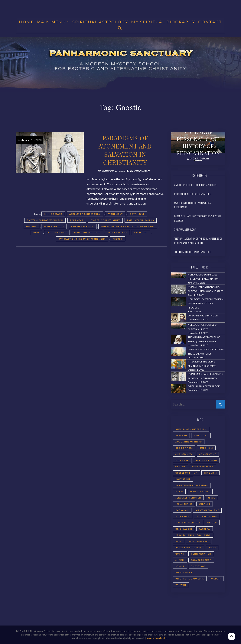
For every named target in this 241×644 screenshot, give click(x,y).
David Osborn (142, 171)
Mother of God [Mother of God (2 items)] (207, 516)
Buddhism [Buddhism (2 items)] (206, 448)
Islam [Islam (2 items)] (179, 492)
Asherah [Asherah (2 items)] (181, 435)
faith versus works (141, 220)
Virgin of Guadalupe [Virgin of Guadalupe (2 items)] (190, 579)
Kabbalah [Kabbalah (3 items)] (182, 510)
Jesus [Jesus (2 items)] (212, 498)
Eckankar (77, 220)
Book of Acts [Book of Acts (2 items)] (184, 448)
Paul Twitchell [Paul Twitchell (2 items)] (199, 541)
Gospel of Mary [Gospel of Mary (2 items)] (203, 467)
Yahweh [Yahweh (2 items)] (181, 585)
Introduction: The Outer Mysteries (193, 194)
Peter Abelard (117, 233)
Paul (36, 233)
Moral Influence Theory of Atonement (128, 226)
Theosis (118, 239)
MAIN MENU (51, 22)
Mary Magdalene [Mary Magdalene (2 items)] (207, 510)
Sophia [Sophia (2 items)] (180, 566)
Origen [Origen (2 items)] (212, 523)
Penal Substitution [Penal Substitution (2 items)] (189, 548)
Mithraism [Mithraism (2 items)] (183, 516)
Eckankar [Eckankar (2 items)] (182, 460)
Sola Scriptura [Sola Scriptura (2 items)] (201, 560)
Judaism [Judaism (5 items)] (205, 504)
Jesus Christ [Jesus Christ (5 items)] (184, 504)
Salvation (141, 233)
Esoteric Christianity (105, 220)
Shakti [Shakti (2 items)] (180, 560)
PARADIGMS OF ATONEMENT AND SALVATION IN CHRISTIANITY (125, 150)
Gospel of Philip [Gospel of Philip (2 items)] (186, 473)
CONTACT (210, 22)
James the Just (54, 226)
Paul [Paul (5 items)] (179, 541)
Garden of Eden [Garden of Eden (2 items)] (206, 460)
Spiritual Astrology (100, 22)
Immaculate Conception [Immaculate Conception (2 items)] (192, 485)
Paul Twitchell (57, 233)
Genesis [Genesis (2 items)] (181, 467)
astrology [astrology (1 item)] (201, 435)
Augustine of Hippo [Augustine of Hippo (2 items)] (189, 442)
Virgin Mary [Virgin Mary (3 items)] (184, 572)
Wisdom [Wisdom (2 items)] (216, 579)
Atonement (115, 214)
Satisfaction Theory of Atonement (82, 239)
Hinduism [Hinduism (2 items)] (210, 473)
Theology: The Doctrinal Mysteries (193, 252)
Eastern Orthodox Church (45, 220)
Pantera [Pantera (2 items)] (205, 529)
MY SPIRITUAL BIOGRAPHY (163, 22)
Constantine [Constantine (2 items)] (208, 454)
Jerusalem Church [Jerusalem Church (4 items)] (188, 498)
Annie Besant (53, 214)
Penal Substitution (87, 233)
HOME (26, 22)
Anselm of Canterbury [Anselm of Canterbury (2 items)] (191, 429)
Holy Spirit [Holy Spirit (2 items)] (183, 479)
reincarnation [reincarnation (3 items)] (201, 554)
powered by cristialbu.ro (158, 638)
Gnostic (32, 226)
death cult (137, 214)
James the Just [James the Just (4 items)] (200, 492)
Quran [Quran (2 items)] (180, 554)
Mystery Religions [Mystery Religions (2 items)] (188, 523)
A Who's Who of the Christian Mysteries (195, 185)
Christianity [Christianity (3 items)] (184, 454)
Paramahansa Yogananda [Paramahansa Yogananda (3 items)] (193, 535)
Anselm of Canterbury (85, 214)
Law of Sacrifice (83, 226)
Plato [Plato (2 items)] (212, 548)
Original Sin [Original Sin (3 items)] (184, 529)
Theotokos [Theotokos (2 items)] (198, 566)
